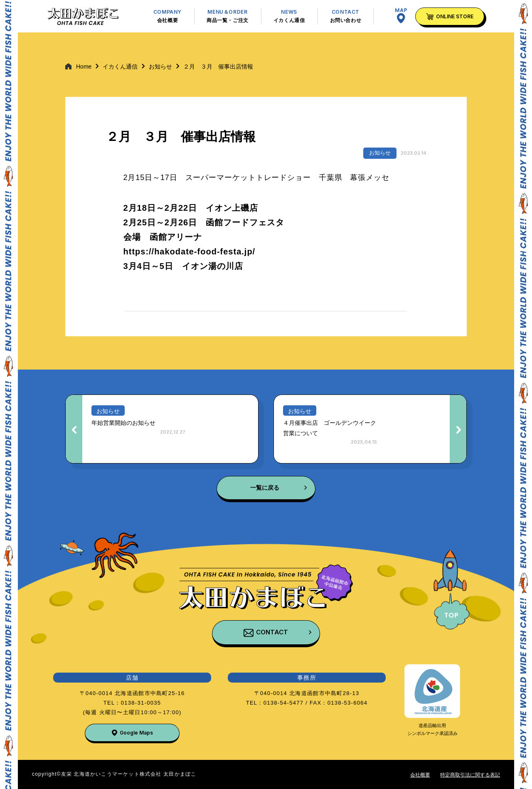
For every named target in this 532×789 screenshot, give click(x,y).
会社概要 (420, 775)
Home (84, 67)
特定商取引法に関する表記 (470, 775)
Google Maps (136, 733)
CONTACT (272, 632)
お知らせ (160, 67)
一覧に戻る (265, 488)
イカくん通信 (120, 67)
